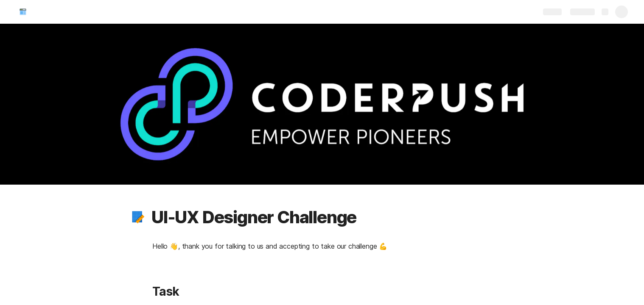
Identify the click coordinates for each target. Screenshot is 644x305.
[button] (138, 217)
